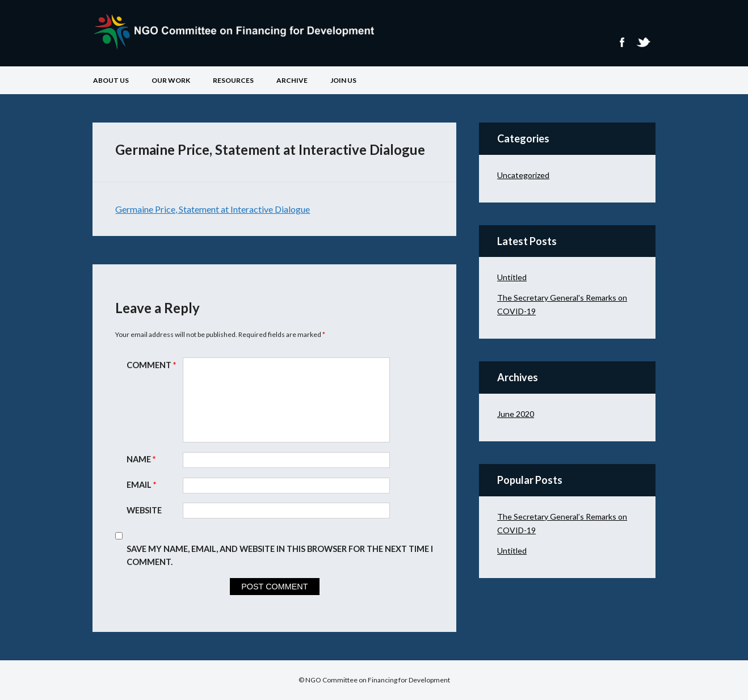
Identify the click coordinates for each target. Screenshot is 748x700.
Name (142, 459)
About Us (111, 80)
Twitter (643, 42)
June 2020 (516, 414)
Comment (153, 365)
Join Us (343, 80)
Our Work (171, 80)
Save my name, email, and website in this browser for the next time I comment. (280, 555)
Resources (233, 80)
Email (143, 485)
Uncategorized (523, 175)
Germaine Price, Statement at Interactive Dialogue (213, 209)
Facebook (621, 42)
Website (144, 510)
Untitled (512, 277)
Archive (292, 80)
